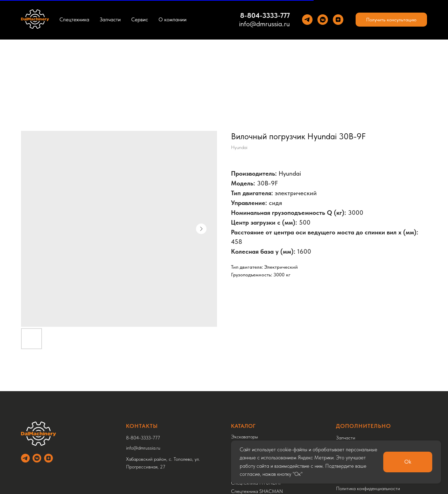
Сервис (140, 20)
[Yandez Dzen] (338, 20)
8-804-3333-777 (265, 15)
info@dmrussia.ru (264, 24)
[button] (391, 20)
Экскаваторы (244, 437)
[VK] (323, 20)
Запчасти (110, 20)
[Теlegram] (307, 20)
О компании (173, 20)
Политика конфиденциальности (368, 488)
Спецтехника (74, 20)
